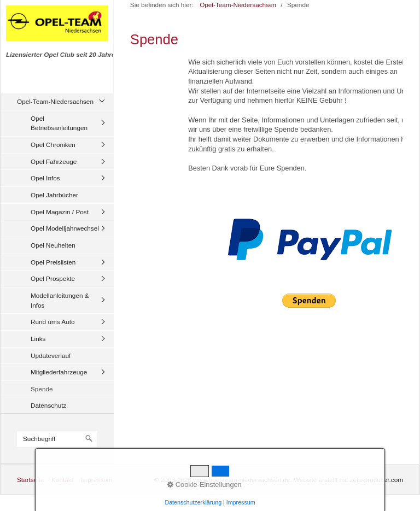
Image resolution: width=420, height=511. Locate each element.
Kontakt (62, 480)
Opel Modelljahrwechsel (65, 228)
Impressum (96, 480)
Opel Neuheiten (53, 245)
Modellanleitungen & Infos (60, 300)
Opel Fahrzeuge (54, 161)
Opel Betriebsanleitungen (59, 123)
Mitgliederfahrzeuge (59, 372)
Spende (42, 389)
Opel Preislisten (53, 262)
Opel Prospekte (53, 278)
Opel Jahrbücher (54, 195)
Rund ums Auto (52, 322)
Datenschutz (48, 405)
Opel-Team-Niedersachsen (55, 101)
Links (38, 339)
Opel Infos (45, 178)
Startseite (31, 480)
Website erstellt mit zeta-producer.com (348, 480)
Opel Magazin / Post (60, 212)
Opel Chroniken (53, 145)
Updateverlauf (51, 356)
